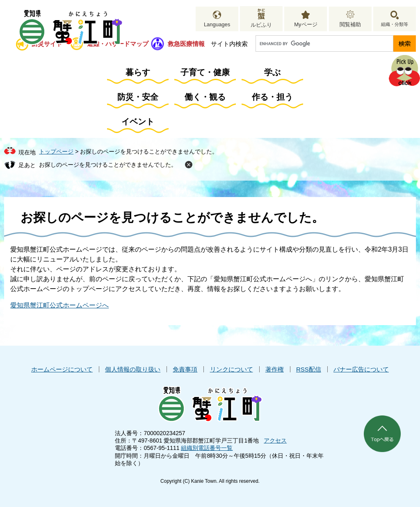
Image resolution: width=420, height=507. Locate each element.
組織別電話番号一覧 (207, 448)
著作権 (275, 369)
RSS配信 (309, 369)
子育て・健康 (205, 72)
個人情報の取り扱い (133, 369)
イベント (138, 122)
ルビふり (261, 25)
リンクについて (232, 369)
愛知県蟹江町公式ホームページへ (59, 305)
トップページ (56, 151)
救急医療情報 (186, 44)
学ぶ (272, 72)
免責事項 (185, 369)
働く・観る (205, 97)
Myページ (306, 24)
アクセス (275, 440)
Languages (217, 24)
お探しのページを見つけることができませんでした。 (108, 165)
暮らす (138, 72)
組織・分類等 (395, 24)
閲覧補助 (350, 24)
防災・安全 (138, 97)
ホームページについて (62, 369)
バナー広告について (361, 369)
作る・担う (272, 97)
